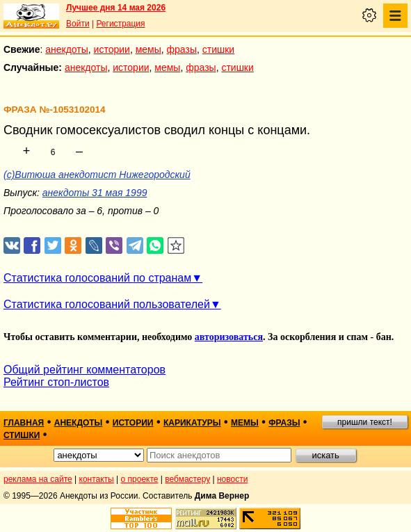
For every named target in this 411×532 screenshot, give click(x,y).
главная (24, 423)
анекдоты (67, 49)
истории (112, 49)
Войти (78, 24)
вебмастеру (187, 479)
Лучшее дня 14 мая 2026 (116, 8)
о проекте (140, 479)
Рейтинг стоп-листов (56, 382)
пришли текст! (365, 422)
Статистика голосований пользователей (107, 304)
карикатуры (192, 423)
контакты (97, 479)
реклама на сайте (38, 479)
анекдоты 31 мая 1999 (95, 193)
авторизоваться (229, 337)
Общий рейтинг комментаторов (84, 370)
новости (232, 479)
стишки (218, 49)
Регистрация (120, 24)
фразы (182, 49)
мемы (148, 49)
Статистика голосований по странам (97, 278)
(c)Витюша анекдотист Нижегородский (97, 175)
